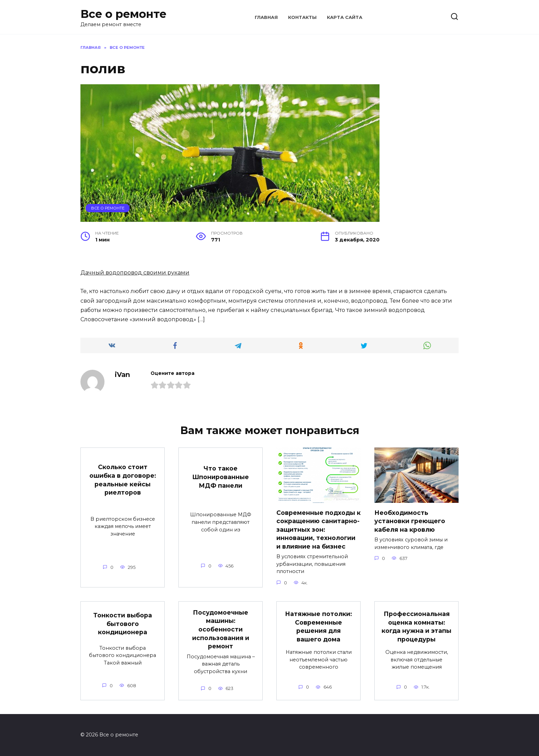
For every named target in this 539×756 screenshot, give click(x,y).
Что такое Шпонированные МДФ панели (221, 477)
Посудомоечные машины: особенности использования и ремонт (221, 629)
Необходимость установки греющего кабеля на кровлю (410, 521)
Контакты (302, 17)
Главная (266, 17)
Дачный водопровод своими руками (135, 273)
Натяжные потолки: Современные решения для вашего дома (318, 627)
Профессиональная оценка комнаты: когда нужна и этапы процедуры (416, 627)
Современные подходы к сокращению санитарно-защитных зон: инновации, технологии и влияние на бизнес (318, 529)
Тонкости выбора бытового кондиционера (123, 624)
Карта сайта (345, 17)
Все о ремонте (123, 14)
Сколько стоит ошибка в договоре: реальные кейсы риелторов (123, 480)
